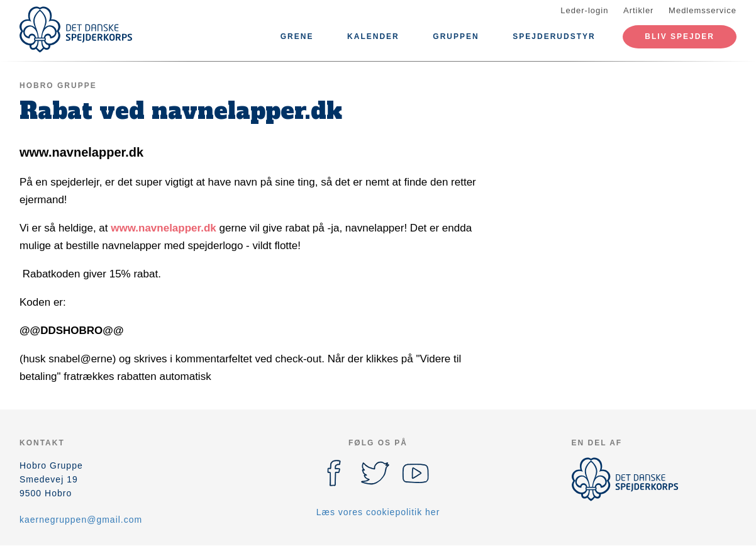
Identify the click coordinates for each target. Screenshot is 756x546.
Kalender (373, 36)
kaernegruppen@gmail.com (81, 520)
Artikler (638, 10)
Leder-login (584, 10)
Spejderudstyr (554, 36)
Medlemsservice (703, 10)
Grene (297, 36)
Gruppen (456, 36)
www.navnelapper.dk (164, 228)
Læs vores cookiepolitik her (378, 512)
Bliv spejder (680, 36)
